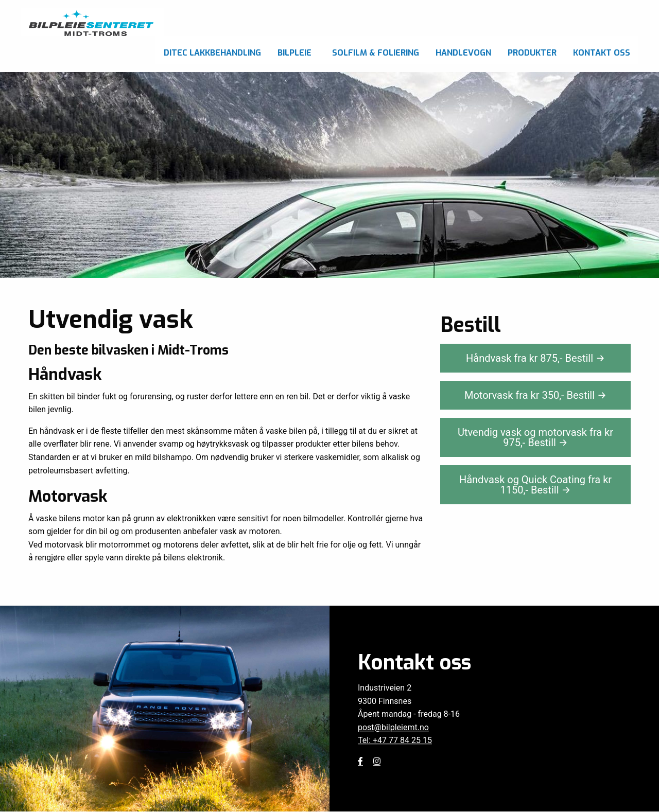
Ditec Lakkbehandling (212, 53)
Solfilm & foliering (376, 53)
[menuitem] (212, 50)
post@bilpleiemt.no (393, 727)
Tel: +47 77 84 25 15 (395, 741)
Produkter (532, 53)
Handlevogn (463, 53)
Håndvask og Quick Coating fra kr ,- (535, 485)
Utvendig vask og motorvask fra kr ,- (535, 437)
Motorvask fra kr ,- (535, 395)
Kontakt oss (602, 53)
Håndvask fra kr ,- (535, 358)
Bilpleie (294, 53)
